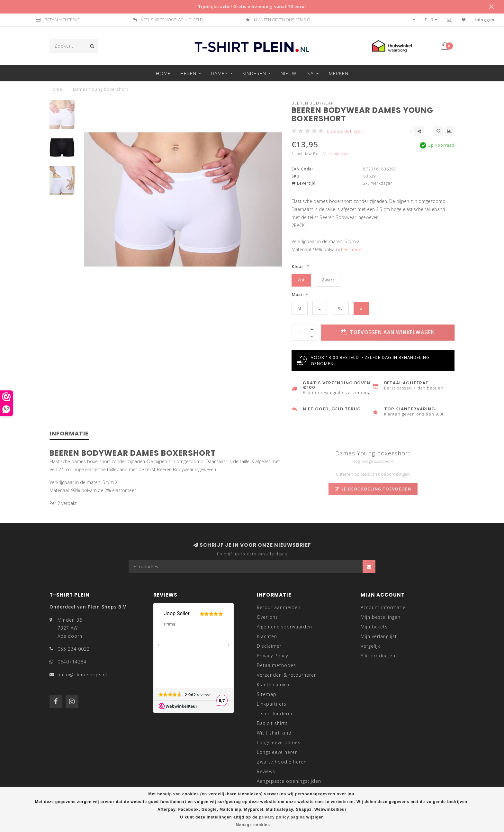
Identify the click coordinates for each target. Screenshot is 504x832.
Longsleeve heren (277, 752)
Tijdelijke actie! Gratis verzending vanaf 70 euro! (252, 7)
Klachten (267, 636)
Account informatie (383, 607)
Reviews (266, 771)
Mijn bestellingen (381, 617)
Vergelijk (370, 646)
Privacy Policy (272, 656)
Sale (313, 73)
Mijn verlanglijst (379, 636)
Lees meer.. (353, 249)
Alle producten (378, 656)
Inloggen (485, 20)
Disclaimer (269, 646)
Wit (301, 280)
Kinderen (254, 73)
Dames (219, 73)
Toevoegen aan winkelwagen (388, 332)
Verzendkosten (337, 154)
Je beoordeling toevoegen (373, 489)
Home (163, 73)
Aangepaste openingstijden (289, 781)
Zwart (328, 280)
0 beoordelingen (345, 131)
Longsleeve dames (279, 742)
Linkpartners (272, 704)
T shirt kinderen (275, 713)
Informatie (69, 433)
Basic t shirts (272, 723)
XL (340, 308)
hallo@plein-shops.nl (82, 675)
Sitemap (267, 694)
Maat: (300, 295)
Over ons (267, 617)
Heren (188, 73)
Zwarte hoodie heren (282, 762)
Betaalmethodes (276, 665)
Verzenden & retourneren (287, 675)
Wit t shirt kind (274, 733)
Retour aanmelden (279, 607)
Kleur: (300, 266)
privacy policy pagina (282, 817)
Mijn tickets (374, 627)
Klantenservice (274, 685)
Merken (339, 73)
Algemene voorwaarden (284, 627)
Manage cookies (253, 825)
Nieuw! (289, 73)
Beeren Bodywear (313, 103)
